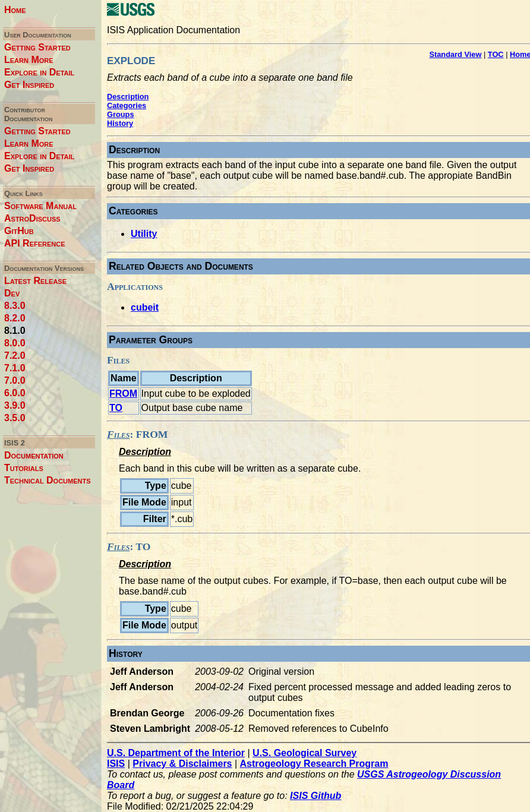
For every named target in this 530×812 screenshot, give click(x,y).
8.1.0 (15, 331)
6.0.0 (15, 393)
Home (15, 10)
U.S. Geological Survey (305, 753)
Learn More (29, 60)
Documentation (34, 455)
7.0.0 (15, 380)
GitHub (19, 231)
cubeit (145, 307)
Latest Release (35, 281)
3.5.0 (15, 418)
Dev (12, 293)
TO (116, 408)
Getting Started (37, 47)
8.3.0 (15, 306)
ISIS (116, 764)
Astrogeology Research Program (314, 764)
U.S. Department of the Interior (176, 753)
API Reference (35, 243)
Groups (121, 114)
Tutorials (24, 468)
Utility (144, 234)
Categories (127, 105)
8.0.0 (15, 343)
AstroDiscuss (32, 218)
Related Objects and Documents (181, 266)
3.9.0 (15, 405)
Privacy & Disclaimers (182, 764)
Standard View (455, 54)
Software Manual (40, 206)
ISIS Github (316, 796)
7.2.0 (15, 356)
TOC (496, 54)
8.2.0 (15, 318)
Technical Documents (48, 480)
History (120, 123)
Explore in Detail (39, 72)
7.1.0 (15, 368)
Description (128, 97)
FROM (123, 394)
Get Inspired (29, 85)
